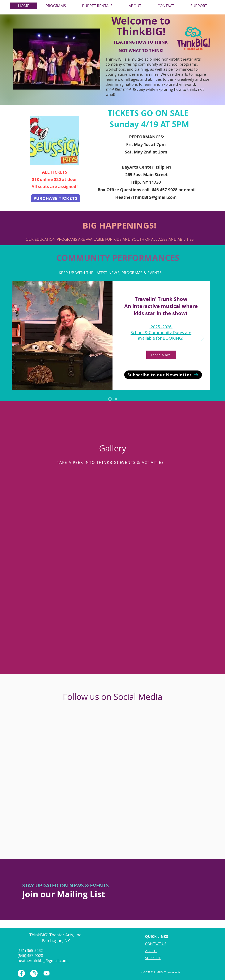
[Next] (202, 339)
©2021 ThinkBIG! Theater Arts (161, 972)
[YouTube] (46, 973)
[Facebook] (21, 973)
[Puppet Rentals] (116, 399)
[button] (56, 6)
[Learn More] (161, 355)
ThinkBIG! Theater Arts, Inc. (56, 935)
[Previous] (23, 339)
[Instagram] (34, 973)
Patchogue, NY (56, 940)
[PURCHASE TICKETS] (56, 198)
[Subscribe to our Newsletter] (163, 375)
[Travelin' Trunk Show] (110, 399)
